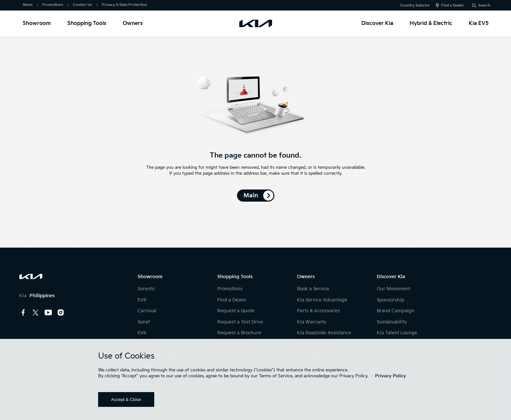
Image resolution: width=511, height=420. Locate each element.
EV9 (142, 300)
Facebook (23, 313)
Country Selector (415, 5)
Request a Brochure (239, 333)
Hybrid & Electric (431, 23)
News (28, 5)
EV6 (142, 333)
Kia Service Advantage (322, 300)
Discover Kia (377, 23)
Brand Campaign (396, 311)
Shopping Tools (87, 23)
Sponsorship (391, 300)
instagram (61, 313)
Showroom (37, 23)
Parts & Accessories (319, 311)
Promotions (53, 5)
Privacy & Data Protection (124, 5)
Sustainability (392, 322)
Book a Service (313, 289)
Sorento (146, 289)
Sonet (144, 322)
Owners (133, 23)
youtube (48, 313)
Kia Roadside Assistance (324, 333)
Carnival (147, 311)
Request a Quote (236, 311)
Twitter (36, 313)
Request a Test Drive (240, 322)
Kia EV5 (479, 23)
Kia (37, 296)
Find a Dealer (453, 5)
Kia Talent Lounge (397, 333)
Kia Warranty (312, 322)
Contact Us (82, 5)
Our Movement (394, 289)
